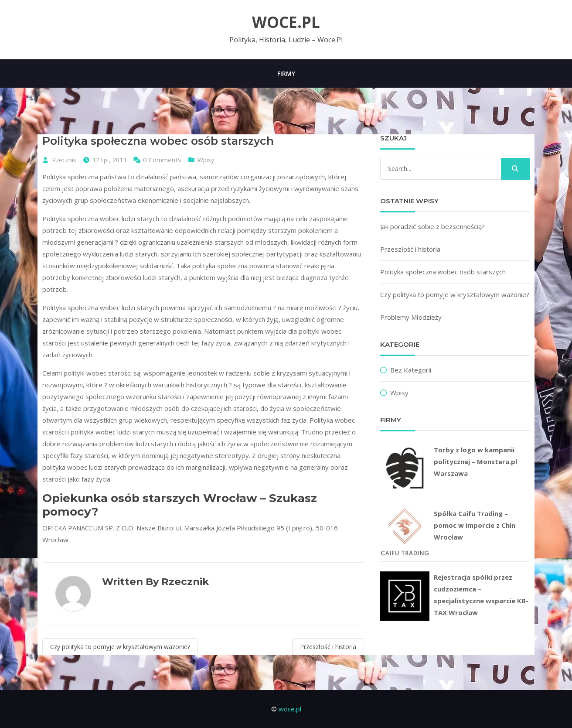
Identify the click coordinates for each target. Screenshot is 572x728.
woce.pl (286, 22)
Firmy (286, 73)
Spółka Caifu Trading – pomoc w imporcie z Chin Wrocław (475, 525)
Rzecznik (64, 160)
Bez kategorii (411, 370)
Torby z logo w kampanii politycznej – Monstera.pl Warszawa (475, 461)
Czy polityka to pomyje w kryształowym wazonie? (120, 647)
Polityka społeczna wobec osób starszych (443, 272)
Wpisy (206, 160)
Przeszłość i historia (328, 647)
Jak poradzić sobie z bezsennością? (432, 226)
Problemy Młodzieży (411, 317)
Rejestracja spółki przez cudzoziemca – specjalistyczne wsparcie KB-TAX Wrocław (481, 595)
